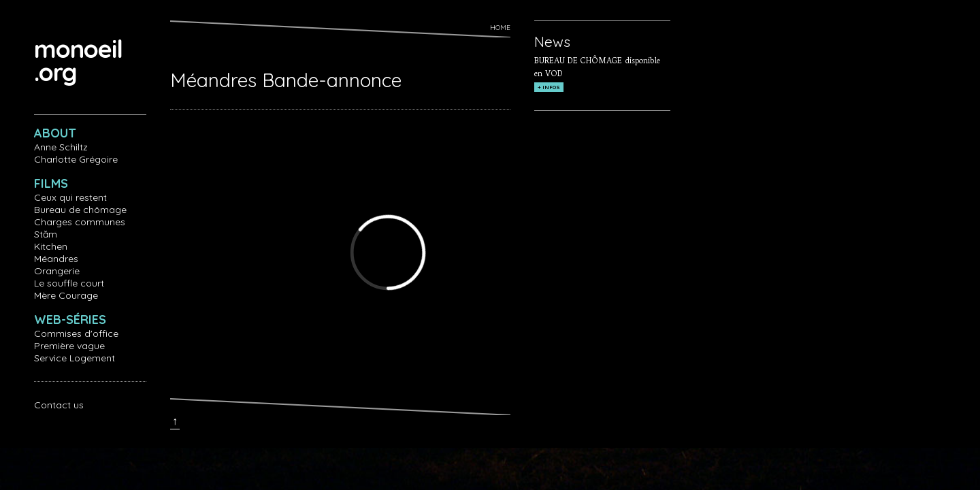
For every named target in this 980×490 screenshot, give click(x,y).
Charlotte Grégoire (76, 159)
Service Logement (75, 358)
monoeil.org (78, 60)
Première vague (69, 346)
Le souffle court (69, 283)
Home (500, 28)
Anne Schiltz (61, 147)
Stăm (46, 234)
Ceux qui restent (70, 197)
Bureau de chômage (80, 210)
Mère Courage (66, 295)
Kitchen (51, 246)
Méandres (56, 259)
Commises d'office (76, 333)
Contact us (59, 405)
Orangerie (57, 271)
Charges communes (80, 222)
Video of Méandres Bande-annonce (388, 252)
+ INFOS (549, 87)
